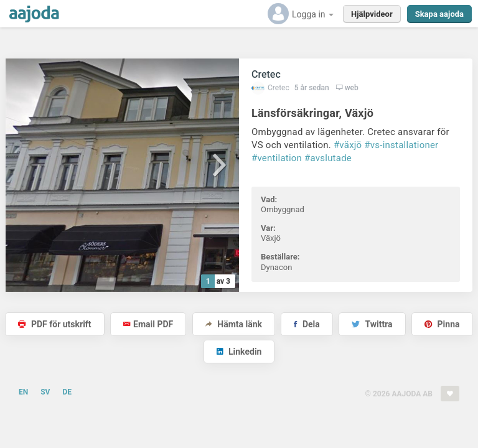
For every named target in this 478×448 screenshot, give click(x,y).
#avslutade (328, 158)
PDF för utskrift (54, 324)
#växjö (348, 145)
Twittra (372, 324)
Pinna (442, 324)
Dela (307, 324)
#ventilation (277, 158)
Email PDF (148, 324)
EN (23, 392)
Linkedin (239, 352)
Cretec (266, 74)
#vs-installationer (401, 145)
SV (45, 392)
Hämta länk (234, 324)
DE (67, 392)
